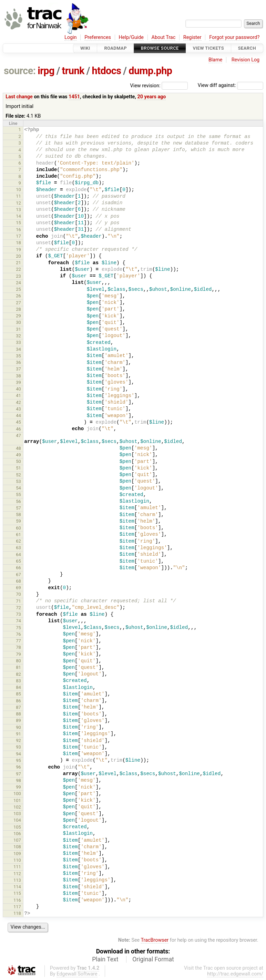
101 (17, 800)
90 (18, 727)
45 (18, 422)
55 (18, 494)
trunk (73, 71)
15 (18, 223)
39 (18, 382)
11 (18, 196)
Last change (19, 97)
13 (18, 210)
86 (18, 701)
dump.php (150, 71)
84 (18, 687)
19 (18, 250)
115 (17, 893)
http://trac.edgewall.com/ (235, 974)
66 (18, 568)
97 (18, 774)
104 (17, 820)
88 (18, 714)
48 (18, 448)
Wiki (85, 48)
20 (18, 256)
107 (17, 840)
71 (18, 601)
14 (18, 216)
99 (18, 787)
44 (18, 415)
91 (18, 734)
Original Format (153, 959)
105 (17, 827)
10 (18, 190)
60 (18, 528)
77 (18, 641)
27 (18, 303)
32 (18, 336)
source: (20, 71)
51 (18, 468)
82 (18, 674)
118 (17, 913)
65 (18, 561)
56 (18, 501)
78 (18, 647)
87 (18, 707)
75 (18, 628)
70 (18, 594)
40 (18, 389)
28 (18, 309)
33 (18, 342)
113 (17, 880)
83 (18, 681)
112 (17, 874)
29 (18, 316)
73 (18, 614)
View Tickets (208, 48)
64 (18, 555)
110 (17, 860)
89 (18, 720)
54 (18, 488)
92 (18, 740)
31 (18, 329)
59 (18, 521)
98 (18, 780)
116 (17, 900)
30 (18, 322)
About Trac (164, 37)
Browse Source (160, 48)
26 (18, 296)
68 (18, 581)
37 (18, 369)
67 (18, 575)
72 (18, 608)
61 (18, 534)
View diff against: (231, 85)
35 (18, 356)
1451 (74, 97)
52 (18, 475)
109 (17, 854)
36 (18, 362)
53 (18, 481)
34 (18, 349)
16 (18, 230)
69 (18, 588)
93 (18, 747)
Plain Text (105, 959)
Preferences (98, 37)
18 (18, 243)
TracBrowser (155, 940)
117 (17, 907)
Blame (216, 60)
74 (18, 621)
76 (18, 634)
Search (247, 48)
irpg (46, 71)
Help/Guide (131, 37)
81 (18, 667)
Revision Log (246, 60)
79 (18, 654)
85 (18, 694)
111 (17, 867)
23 (18, 276)
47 (18, 435)
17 (18, 236)
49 (18, 455)
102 (17, 807)
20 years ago (151, 97)
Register (192, 37)
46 (18, 429)
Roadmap (115, 48)
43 (18, 409)
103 (17, 814)
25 (18, 289)
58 (18, 514)
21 (18, 263)
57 (18, 508)
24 (18, 283)
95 (18, 760)
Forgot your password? (234, 37)
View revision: (145, 85)
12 (18, 203)
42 (18, 402)
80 (18, 661)
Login (71, 37)
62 (18, 541)
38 (18, 376)
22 (18, 269)
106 (17, 834)
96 (18, 767)
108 (17, 847)
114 (17, 887)
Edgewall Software (77, 974)
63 (18, 548)
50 (18, 461)
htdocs (107, 71)
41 (18, 395)
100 (17, 794)
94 (18, 754)
